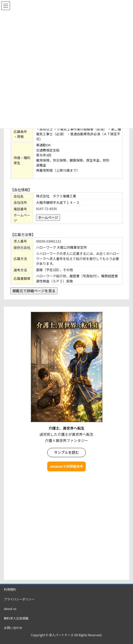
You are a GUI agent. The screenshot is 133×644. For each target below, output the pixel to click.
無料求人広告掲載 (16, 618)
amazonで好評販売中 (67, 466)
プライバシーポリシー (19, 599)
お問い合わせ (13, 628)
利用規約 (10, 589)
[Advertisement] (66, 526)
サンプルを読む (66, 452)
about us (10, 609)
